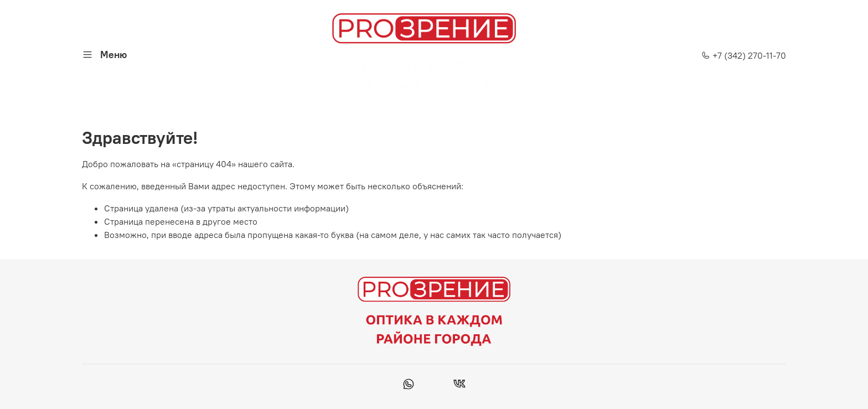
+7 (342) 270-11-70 (744, 55)
